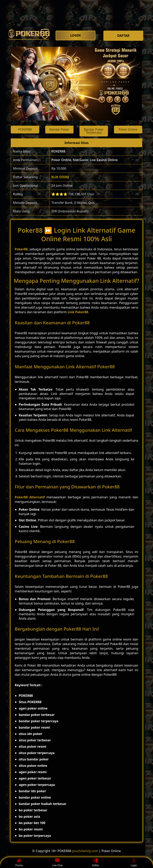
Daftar (96, 863)
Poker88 (21, 249)
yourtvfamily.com (85, 851)
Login (134, 863)
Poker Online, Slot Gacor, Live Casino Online (84, 160)
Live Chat (57, 863)
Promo (19, 863)
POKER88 (58, 151)
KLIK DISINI (60, 177)
